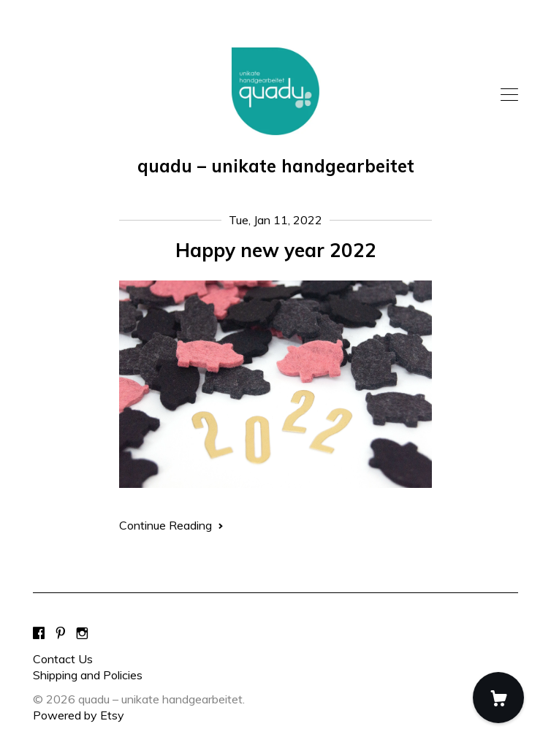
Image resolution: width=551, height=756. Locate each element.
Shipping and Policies (88, 675)
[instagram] (82, 634)
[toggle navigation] (509, 95)
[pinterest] (61, 634)
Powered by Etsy (79, 715)
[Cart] (498, 698)
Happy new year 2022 (276, 250)
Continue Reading (171, 525)
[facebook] (39, 634)
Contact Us (63, 659)
